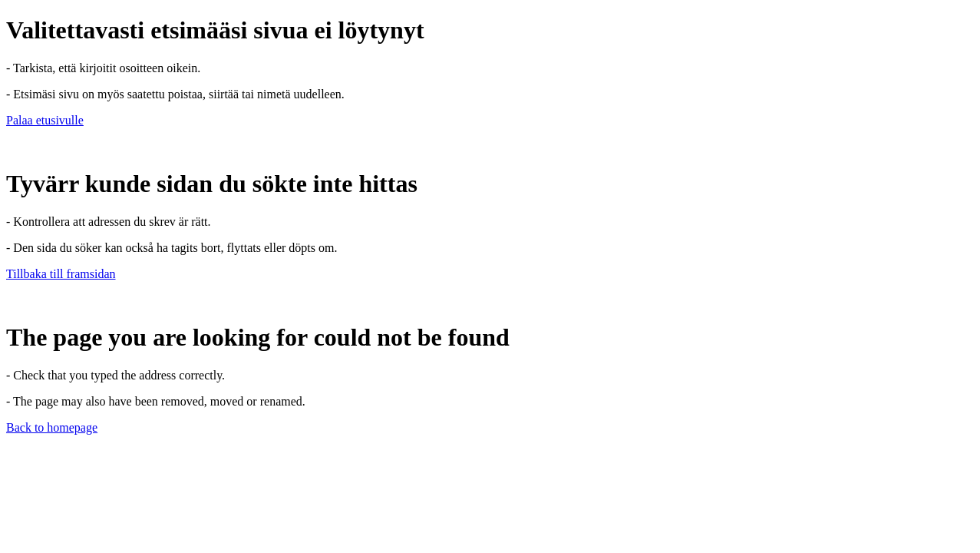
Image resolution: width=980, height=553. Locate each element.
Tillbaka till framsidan (61, 274)
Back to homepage (52, 427)
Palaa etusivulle (45, 120)
